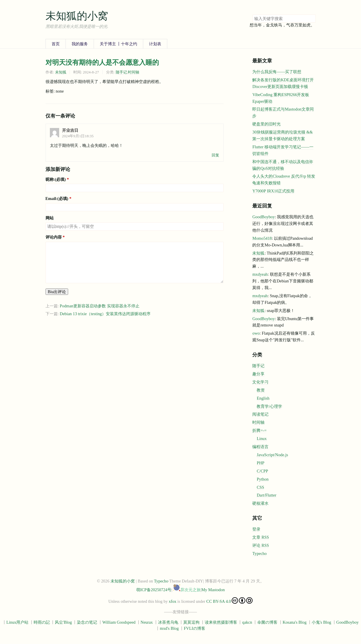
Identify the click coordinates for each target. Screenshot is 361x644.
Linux (262, 439)
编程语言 (260, 447)
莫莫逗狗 (191, 622)
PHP (260, 463)
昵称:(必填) (56, 179)
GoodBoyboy (263, 217)
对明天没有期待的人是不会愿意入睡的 (102, 62)
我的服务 (80, 44)
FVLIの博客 (195, 628)
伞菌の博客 (267, 622)
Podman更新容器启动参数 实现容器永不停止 (100, 306)
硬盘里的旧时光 (266, 124)
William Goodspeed (119, 622)
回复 (215, 155)
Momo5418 (262, 238)
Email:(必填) (57, 199)
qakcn (247, 622)
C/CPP (262, 471)
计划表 (155, 44)
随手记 (121, 72)
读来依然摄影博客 (221, 622)
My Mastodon (213, 590)
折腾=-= (259, 430)
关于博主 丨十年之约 (119, 44)
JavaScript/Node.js (272, 455)
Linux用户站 (17, 622)
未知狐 (61, 72)
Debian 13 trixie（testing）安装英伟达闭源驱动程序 (105, 314)
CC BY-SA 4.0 (230, 600)
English (263, 398)
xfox (173, 601)
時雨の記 (42, 622)
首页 (56, 44)
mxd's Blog (169, 628)
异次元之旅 (187, 590)
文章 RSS (261, 537)
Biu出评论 (57, 292)
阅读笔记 (260, 414)
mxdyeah (260, 274)
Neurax (147, 622)
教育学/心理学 (269, 406)
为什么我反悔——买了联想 (277, 72)
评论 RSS (261, 545)
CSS (260, 487)
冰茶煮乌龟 (168, 622)
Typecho (259, 553)
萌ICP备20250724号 (154, 590)
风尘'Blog (63, 622)
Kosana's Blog (295, 622)
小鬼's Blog (322, 622)
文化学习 (260, 382)
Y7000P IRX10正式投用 (273, 191)
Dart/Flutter (266, 495)
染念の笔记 (87, 622)
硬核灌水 (260, 503)
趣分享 (258, 374)
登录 (256, 529)
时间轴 (134, 72)
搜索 (311, 19)
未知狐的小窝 (77, 16)
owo (256, 333)
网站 (50, 218)
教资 (261, 390)
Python (263, 479)
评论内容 (54, 237)
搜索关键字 (252, 14)
